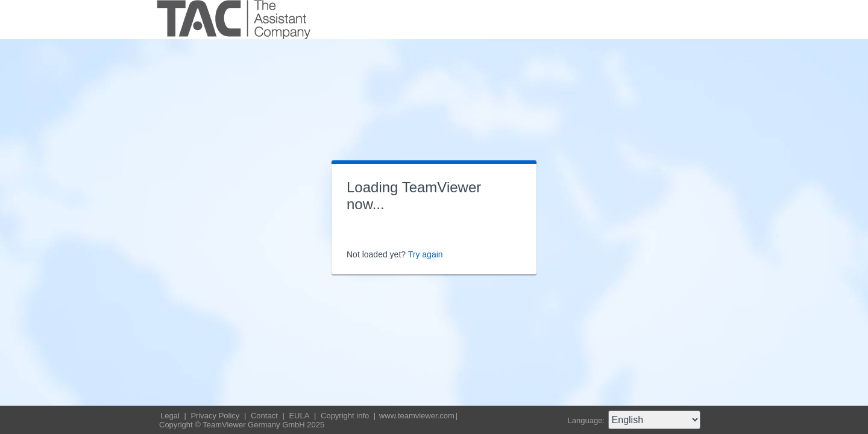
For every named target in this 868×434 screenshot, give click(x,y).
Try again (426, 254)
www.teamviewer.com (417, 416)
